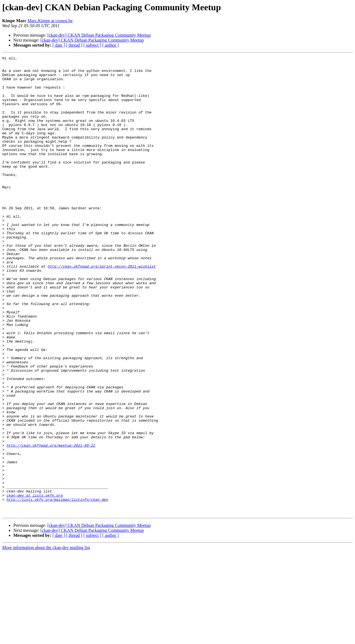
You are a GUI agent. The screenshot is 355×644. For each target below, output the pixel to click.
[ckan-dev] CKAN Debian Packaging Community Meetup (99, 35)
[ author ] (111, 45)
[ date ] (59, 45)
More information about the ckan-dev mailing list (46, 639)
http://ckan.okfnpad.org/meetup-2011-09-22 (51, 524)
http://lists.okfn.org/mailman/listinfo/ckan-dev (58, 588)
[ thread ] (74, 45)
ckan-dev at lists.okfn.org (35, 583)
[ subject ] (92, 45)
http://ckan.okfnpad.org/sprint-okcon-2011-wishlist (102, 309)
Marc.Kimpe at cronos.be (50, 21)
